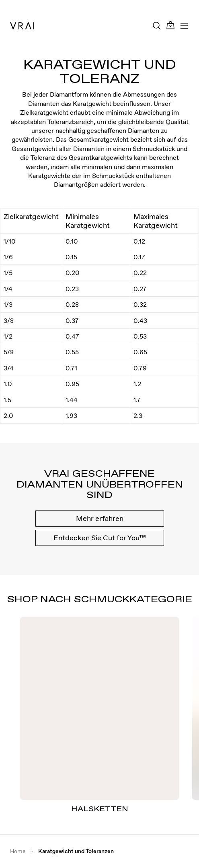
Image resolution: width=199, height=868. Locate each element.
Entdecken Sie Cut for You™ (100, 538)
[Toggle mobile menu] (184, 26)
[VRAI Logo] (22, 26)
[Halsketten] (100, 708)
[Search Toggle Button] (157, 26)
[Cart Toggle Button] (170, 26)
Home (18, 851)
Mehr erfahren (100, 518)
